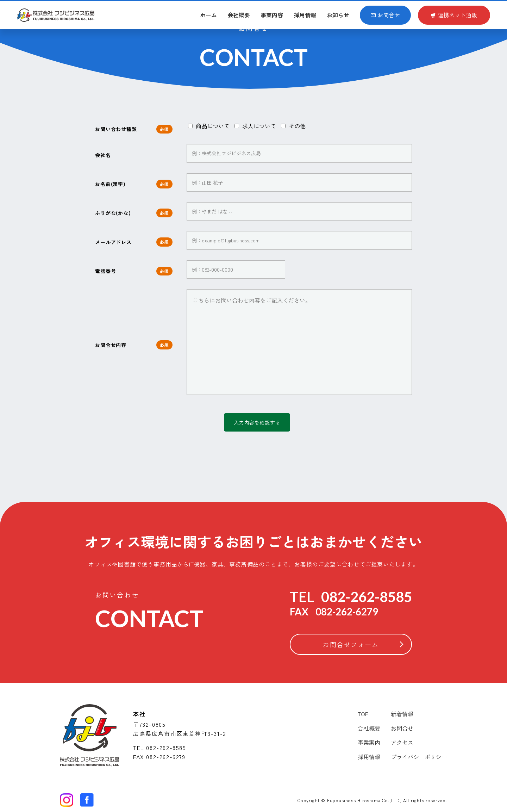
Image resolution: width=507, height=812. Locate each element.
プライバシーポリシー (419, 757)
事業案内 (369, 742)
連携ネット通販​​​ (454, 15)
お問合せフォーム (351, 644)
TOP (363, 714)
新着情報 (402, 714)
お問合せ (385, 15)
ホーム (208, 15)
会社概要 (239, 15)
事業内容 (272, 15)
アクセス (402, 742)
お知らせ (338, 15)
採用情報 (305, 15)
